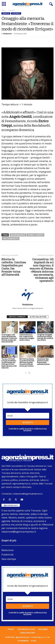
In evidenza (16, 13)
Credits (33, 641)
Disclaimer (43, 629)
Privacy (11, 629)
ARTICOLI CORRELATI (17, 317)
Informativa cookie (26, 629)
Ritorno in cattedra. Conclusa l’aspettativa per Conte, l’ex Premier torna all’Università (14, 267)
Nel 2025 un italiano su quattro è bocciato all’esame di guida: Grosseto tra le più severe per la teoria (27, 363)
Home (3, 10)
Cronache (6, 13)
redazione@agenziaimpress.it (28, 494)
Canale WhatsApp (27, 633)
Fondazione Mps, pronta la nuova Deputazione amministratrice (43, 362)
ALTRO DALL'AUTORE (38, 317)
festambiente (11, 239)
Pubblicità (7, 554)
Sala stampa (9, 559)
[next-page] (29, 373)
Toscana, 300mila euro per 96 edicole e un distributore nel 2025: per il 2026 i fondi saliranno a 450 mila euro (9, 363)
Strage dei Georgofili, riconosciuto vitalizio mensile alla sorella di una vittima (45, 337)
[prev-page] (26, 373)
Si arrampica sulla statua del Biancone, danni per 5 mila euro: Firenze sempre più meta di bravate (9, 338)
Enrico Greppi (36, 235)
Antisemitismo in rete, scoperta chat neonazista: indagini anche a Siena (27, 337)
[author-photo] (27, 295)
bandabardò (18, 235)
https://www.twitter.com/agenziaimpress (28, 308)
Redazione (8, 34)
